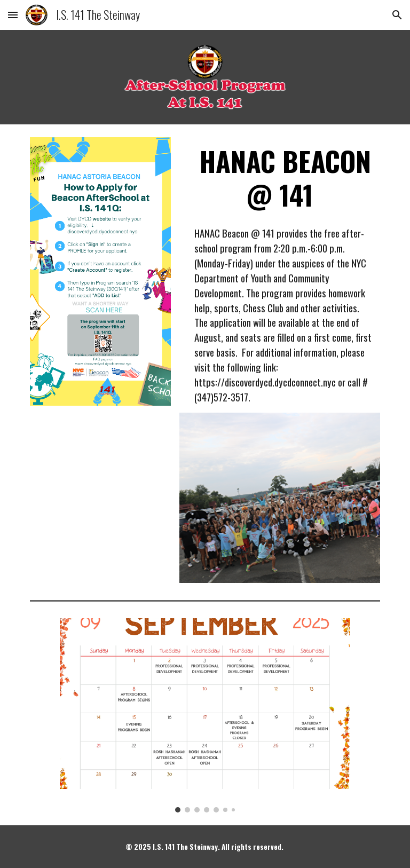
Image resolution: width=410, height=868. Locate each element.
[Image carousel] (205, 715)
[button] (13, 15)
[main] (279, 178)
